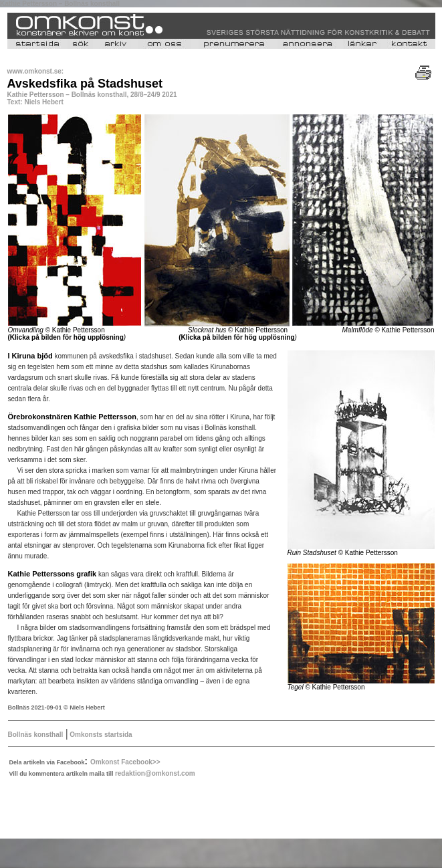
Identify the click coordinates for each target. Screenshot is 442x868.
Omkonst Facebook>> (125, 762)
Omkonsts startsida (100, 735)
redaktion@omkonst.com (155, 773)
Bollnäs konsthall (36, 735)
